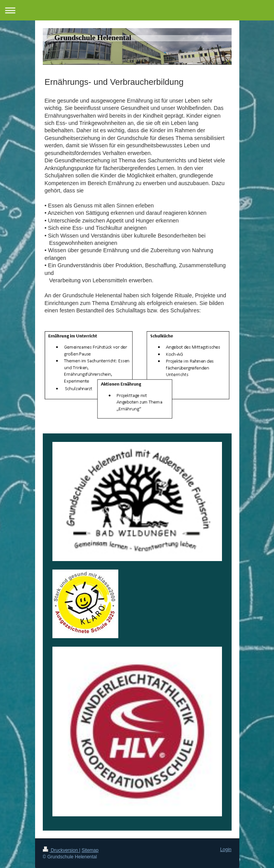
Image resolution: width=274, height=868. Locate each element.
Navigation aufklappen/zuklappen (137, 10)
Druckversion (61, 850)
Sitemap (90, 850)
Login (226, 849)
